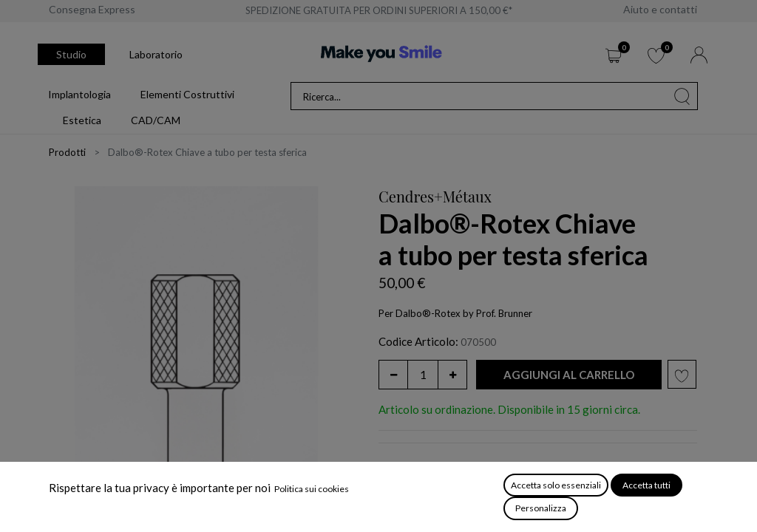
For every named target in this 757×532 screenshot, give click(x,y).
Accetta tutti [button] (646, 485)
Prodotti (67, 152)
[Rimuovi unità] (393, 375)
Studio (71, 54)
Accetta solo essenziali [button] (556, 485)
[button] (569, 375)
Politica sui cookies (312, 489)
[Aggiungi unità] (452, 375)
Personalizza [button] (541, 508)
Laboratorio (156, 54)
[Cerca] (682, 96)
